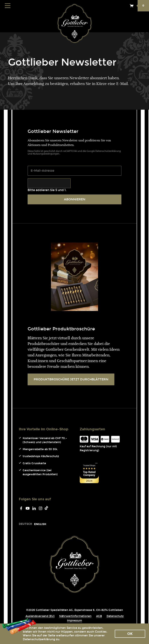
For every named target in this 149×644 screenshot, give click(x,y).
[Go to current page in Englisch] (40, 524)
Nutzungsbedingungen (46, 154)
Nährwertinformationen (75, 616)
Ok (130, 634)
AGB (99, 616)
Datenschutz (115, 616)
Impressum (74, 621)
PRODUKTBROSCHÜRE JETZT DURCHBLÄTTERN (71, 379)
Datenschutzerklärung (108, 151)
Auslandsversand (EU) (40, 616)
